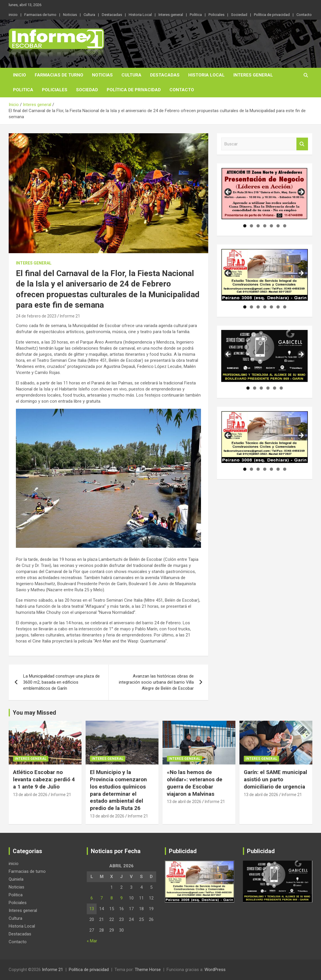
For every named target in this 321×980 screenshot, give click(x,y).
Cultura (89, 15)
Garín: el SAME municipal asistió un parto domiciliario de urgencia (275, 779)
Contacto (304, 15)
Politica (196, 15)
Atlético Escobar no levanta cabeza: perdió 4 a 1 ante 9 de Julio (44, 779)
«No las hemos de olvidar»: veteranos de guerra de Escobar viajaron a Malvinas (195, 783)
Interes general (171, 15)
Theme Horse (148, 970)
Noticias (70, 15)
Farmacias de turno (40, 15)
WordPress (215, 970)
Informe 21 (70, 316)
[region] (265, 194)
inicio (13, 15)
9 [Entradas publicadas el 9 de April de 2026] (121, 898)
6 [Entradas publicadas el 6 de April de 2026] (92, 898)
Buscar (302, 144)
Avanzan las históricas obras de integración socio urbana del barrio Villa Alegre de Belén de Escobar (156, 682)
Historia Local (140, 15)
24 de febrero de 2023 (36, 316)
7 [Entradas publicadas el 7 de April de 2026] (102, 898)
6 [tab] (278, 226)
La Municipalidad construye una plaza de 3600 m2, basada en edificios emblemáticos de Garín (61, 682)
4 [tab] (265, 226)
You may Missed (34, 713)
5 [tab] (271, 226)
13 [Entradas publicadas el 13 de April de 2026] (92, 909)
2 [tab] (251, 226)
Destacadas (112, 15)
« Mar (92, 941)
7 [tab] (285, 226)
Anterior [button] (228, 192)
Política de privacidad (272, 15)
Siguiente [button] (301, 192)
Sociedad (239, 15)
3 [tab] (258, 226)
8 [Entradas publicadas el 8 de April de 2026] (112, 898)
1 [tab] (245, 226)
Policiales (216, 15)
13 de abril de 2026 (30, 795)
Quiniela (16, 879)
